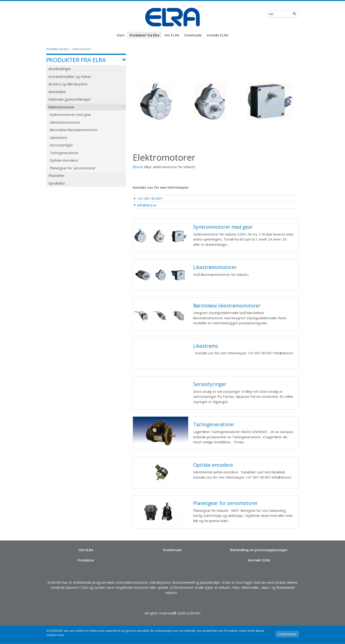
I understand (287, 634)
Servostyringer (61, 145)
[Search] (296, 14)
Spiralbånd (57, 183)
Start (121, 35)
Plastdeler (57, 175)
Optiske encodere (64, 160)
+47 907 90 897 (150, 198)
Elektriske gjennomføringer (70, 99)
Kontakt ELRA (218, 35)
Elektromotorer (61, 107)
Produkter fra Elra (145, 35)
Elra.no (138, 167)
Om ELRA (172, 35)
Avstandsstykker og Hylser (70, 76)
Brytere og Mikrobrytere (68, 84)
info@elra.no (147, 205)
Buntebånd (57, 92)
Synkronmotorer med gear (70, 114)
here (61, 635)
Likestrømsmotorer (65, 122)
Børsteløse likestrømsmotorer (74, 130)
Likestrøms (58, 137)
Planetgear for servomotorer (73, 168)
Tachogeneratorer (64, 153)
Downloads (193, 35)
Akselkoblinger (60, 69)
